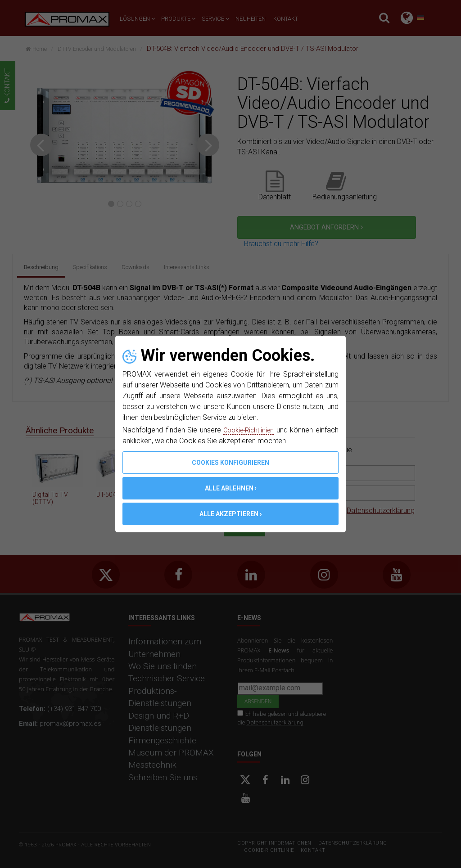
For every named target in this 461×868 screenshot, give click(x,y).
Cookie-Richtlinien (265, 430)
